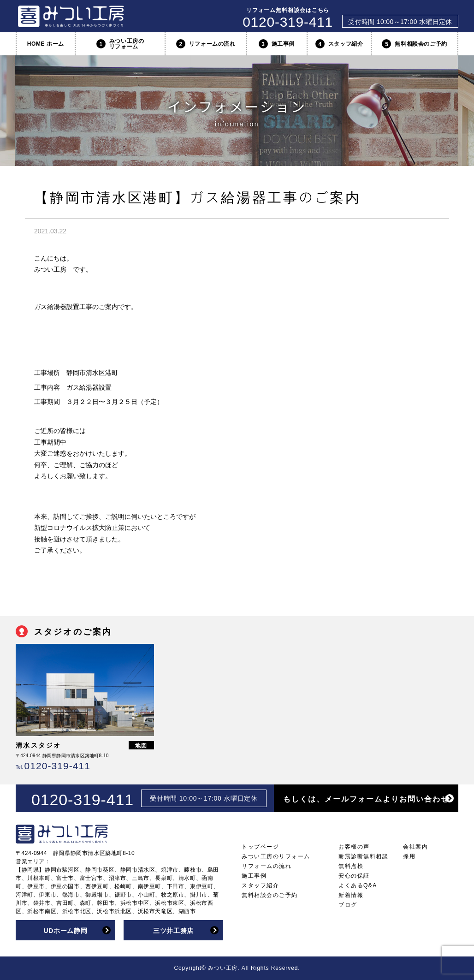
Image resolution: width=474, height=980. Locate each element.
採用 (409, 856)
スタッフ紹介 (339, 44)
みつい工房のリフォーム (120, 44)
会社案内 (415, 847)
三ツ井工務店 (173, 931)
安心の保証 (354, 876)
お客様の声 (354, 847)
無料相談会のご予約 (414, 44)
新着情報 (351, 895)
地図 (142, 746)
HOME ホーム (46, 44)
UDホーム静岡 (65, 931)
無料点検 (351, 866)
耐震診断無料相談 (363, 856)
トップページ (260, 847)
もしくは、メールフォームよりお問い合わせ (366, 799)
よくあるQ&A (358, 885)
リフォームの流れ (206, 44)
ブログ (348, 905)
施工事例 (277, 44)
